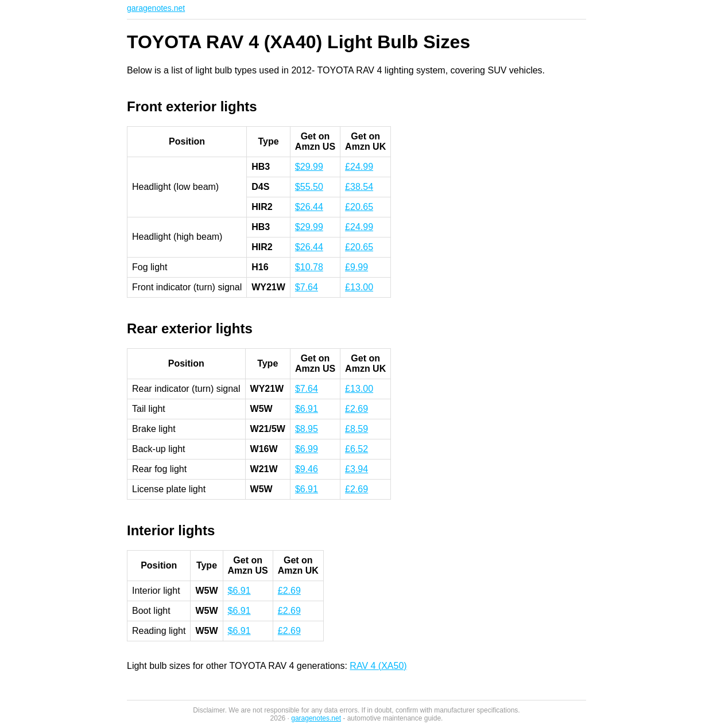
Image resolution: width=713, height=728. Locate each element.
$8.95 (307, 429)
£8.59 (356, 429)
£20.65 (359, 207)
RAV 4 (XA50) (378, 666)
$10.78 (309, 267)
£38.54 (359, 187)
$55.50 (309, 187)
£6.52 (356, 449)
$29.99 (309, 167)
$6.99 (307, 449)
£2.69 (356, 409)
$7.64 (307, 287)
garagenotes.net (156, 8)
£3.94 (356, 469)
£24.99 (359, 167)
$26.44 (309, 207)
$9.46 (307, 469)
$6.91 (307, 409)
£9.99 (356, 267)
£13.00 (359, 287)
